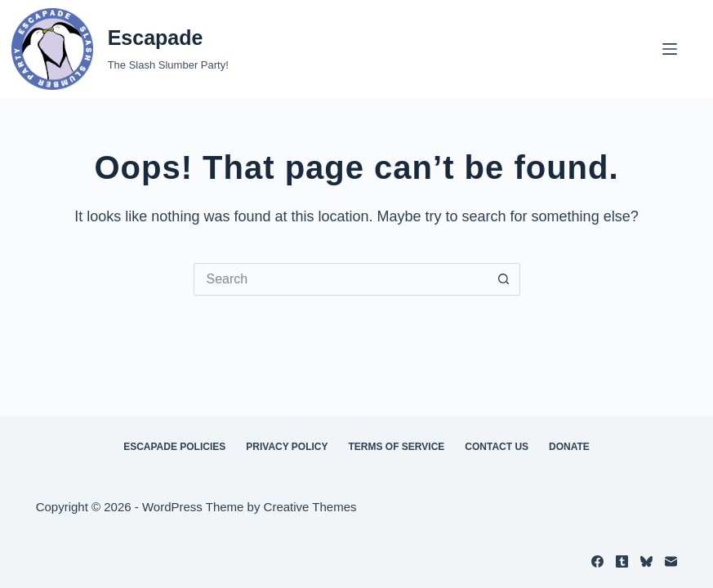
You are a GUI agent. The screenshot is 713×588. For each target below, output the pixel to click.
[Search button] (504, 279)
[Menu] (670, 49)
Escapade (156, 38)
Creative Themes (310, 507)
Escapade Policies (174, 447)
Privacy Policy (287, 447)
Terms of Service (397, 447)
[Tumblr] (622, 561)
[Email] (671, 561)
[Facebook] (597, 561)
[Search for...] (341, 279)
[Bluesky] (646, 561)
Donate (569, 447)
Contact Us (497, 447)
